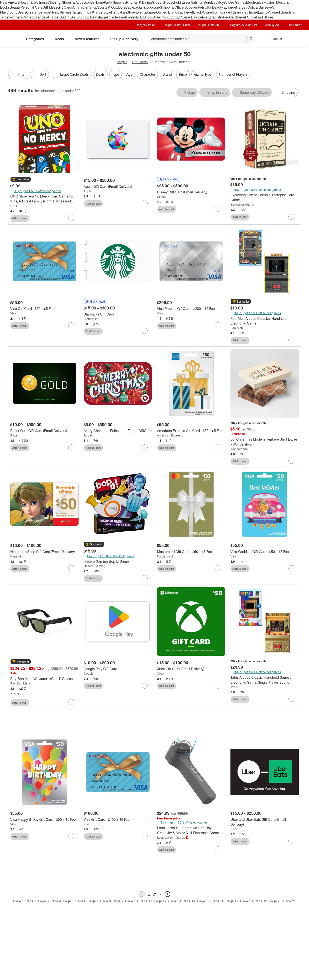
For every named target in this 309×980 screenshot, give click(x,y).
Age (129, 74)
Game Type (203, 74)
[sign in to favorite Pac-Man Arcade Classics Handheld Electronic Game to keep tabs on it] (291, 340)
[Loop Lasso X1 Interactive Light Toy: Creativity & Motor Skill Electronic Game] (191, 830)
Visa (13, 313)
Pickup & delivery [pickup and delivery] (126, 39)
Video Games (236, 2)
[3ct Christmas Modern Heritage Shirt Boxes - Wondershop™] (265, 442)
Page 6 (81, 901)
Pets (201, 7)
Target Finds (82, 12)
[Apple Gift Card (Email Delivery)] (118, 187)
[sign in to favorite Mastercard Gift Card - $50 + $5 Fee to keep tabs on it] (218, 568)
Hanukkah (119, 12)
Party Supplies (115, 2)
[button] (21, 179)
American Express (170, 435)
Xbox (161, 673)
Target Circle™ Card (176, 25)
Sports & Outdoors (111, 7)
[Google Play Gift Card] (118, 669)
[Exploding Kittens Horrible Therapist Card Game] (265, 198)
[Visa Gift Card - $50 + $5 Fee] (44, 309)
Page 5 (68, 901)
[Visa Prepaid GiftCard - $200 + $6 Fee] (191, 309)
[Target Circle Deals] (71, 74)
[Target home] (14, 39)
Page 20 (275, 901)
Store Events (137, 12)
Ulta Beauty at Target (221, 7)
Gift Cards (65, 7)
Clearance (34, 12)
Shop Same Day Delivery (191, 17)
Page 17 (232, 901)
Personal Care (32, 7)
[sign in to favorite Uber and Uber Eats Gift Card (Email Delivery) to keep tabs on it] (291, 841)
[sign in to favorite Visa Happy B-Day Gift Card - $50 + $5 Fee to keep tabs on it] (71, 836)
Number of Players (233, 74)
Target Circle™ (146, 25)
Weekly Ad (136, 17)
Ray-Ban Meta (20, 683)
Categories (37, 39)
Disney (162, 197)
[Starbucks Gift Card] (118, 314)
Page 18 (246, 901)
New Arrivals (10, 2)
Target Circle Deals (113, 17)
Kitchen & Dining (139, 2)
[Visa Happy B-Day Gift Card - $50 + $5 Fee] (44, 820)
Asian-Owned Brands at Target (170, 12)
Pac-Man (237, 328)
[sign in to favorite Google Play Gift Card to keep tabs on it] (145, 686)
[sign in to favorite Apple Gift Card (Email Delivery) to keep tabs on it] (145, 203)
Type (116, 74)
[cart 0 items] (296, 39)
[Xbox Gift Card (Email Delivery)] (191, 669)
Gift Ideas (50, 7)
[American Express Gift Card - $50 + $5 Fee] (191, 431)
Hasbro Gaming (94, 566)
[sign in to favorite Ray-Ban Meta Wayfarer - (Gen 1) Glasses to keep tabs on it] (71, 702)
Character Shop (85, 7)
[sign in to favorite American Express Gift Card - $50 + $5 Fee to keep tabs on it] (218, 447)
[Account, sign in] (274, 39)
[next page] (167, 894)
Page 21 (290, 901)
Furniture (204, 2)
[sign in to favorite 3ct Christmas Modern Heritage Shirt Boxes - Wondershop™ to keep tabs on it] (291, 461)
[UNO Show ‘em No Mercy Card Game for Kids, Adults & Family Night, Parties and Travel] (44, 199)
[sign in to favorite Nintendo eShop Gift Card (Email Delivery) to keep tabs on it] (71, 568)
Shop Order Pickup (158, 17)
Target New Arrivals (57, 12)
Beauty (15, 7)
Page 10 (131, 901)
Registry (217, 17)
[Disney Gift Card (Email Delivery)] (191, 192)
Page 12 (160, 901)
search (251, 39)
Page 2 (31, 901)
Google (89, 673)
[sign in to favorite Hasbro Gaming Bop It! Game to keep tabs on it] (145, 578)
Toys (222, 2)
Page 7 (93, 901)
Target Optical (248, 7)
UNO (14, 206)
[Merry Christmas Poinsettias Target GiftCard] (118, 431)
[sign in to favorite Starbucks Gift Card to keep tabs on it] (145, 331)
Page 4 (56, 901)
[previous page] (142, 894)
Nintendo (16, 556)
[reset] (243, 39)
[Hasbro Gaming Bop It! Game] (118, 561)
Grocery (158, 2)
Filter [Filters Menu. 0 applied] (18, 74)
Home (99, 2)
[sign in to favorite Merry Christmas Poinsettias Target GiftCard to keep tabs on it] (145, 447)
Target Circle (246, 17)
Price (183, 74)
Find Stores (265, 17)
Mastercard (165, 556)
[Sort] (39, 74)
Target (122, 62)
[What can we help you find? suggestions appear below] (202, 39)
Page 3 (43, 901)
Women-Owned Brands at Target (34, 17)
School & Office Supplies (179, 7)
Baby (215, 2)
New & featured (89, 39)
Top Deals (91, 17)
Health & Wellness (33, 2)
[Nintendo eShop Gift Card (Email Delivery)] (44, 552)
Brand (167, 74)
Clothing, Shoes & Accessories (71, 2)
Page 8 (106, 901)
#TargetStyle (101, 12)
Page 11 (146, 901)
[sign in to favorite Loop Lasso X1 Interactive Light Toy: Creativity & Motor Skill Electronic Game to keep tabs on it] (218, 849)
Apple (88, 191)
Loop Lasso (165, 837)
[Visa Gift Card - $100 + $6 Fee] (118, 820)
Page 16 (218, 901)
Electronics (255, 2)
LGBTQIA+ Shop (72, 17)
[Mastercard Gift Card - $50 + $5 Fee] (191, 552)
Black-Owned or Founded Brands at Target (226, 12)
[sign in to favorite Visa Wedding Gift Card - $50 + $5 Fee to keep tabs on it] (291, 568)
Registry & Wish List (244, 25)
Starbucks (91, 319)
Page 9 (118, 901)
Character (147, 74)
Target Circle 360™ (210, 25)
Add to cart (20, 218)
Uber (234, 829)
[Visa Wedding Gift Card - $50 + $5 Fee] (265, 552)
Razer (14, 435)
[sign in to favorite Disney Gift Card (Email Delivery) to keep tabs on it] (218, 209)
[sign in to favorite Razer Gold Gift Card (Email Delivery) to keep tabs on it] (71, 447)
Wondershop (239, 449)
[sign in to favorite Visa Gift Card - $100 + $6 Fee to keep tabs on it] (145, 836)
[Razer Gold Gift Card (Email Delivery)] (44, 431)
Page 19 (261, 901)
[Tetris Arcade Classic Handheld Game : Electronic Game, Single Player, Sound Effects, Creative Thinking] (265, 680)
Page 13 (175, 901)
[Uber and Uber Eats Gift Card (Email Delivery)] (265, 822)
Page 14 (189, 901)
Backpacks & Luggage (143, 7)
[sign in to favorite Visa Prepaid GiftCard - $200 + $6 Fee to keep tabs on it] (218, 325)
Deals (22, 12)
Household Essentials (181, 2)
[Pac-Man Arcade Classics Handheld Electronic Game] (265, 321)
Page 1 (18, 901)
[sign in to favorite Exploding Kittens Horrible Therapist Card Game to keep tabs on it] (291, 217)
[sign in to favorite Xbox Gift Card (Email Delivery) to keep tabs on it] (218, 686)
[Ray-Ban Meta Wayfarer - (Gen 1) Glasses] (44, 679)
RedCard (230, 17)
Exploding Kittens (242, 204)
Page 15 (203, 901)
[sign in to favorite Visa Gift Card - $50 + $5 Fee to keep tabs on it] (71, 325)
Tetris (234, 687)
